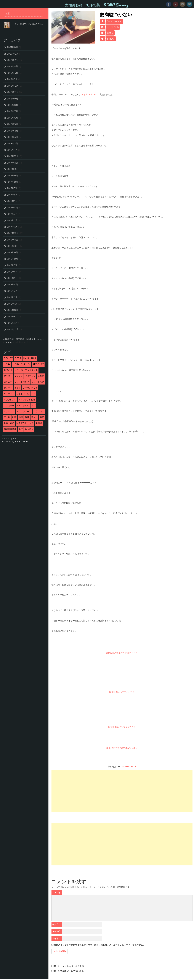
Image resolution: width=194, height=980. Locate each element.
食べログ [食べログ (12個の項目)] (29, 429)
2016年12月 (13, 233)
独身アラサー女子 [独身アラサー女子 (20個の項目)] (25, 423)
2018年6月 (12, 118)
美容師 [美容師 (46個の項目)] (39, 423)
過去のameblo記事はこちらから (122, 748)
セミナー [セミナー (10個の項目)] (8, 388)
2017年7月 (12, 188)
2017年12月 (13, 156)
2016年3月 (12, 291)
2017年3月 (12, 214)
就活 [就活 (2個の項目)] (27, 417)
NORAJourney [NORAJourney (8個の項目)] (22, 364)
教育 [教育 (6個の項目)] (6, 423)
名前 (55, 925)
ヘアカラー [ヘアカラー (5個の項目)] (9, 406)
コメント (56, 892)
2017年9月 (12, 176)
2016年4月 (12, 285)
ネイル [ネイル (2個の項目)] (18, 388)
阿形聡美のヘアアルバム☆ (122, 692)
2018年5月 (12, 124)
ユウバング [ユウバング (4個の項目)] (39, 411)
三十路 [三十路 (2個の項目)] (7, 417)
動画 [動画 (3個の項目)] (14, 417)
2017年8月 (12, 182)
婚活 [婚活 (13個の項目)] (21, 417)
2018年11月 (13, 92)
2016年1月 (12, 304)
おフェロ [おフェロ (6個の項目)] (19, 370)
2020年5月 (13, 54)
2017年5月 (12, 201)
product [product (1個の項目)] (38, 364)
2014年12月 (13, 329)
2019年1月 (12, 79)
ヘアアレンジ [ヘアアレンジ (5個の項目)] (10, 400)
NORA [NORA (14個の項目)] (7, 364)
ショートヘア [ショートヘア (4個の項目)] (38, 382)
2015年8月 (12, 310)
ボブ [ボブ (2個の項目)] (33, 406)
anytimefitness (90, 94)
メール (56, 931)
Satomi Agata (114, 21)
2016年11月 (13, 240)
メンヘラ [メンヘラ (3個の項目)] (21, 411)
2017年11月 (13, 163)
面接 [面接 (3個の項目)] (21, 429)
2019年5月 (12, 66)
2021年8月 (12, 47)
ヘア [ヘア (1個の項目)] (33, 394)
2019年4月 (12, 73)
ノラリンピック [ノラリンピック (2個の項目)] (30, 388)
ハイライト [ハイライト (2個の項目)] (9, 394)
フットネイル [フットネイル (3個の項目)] (23, 394)
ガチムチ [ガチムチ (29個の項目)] (8, 382)
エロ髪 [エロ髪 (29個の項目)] (41, 376)
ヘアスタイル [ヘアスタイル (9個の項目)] (23, 406)
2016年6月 (12, 272)
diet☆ (110, 33)
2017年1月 (12, 227)
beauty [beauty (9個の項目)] (8, 358)
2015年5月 (12, 317)
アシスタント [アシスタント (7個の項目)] (31, 370)
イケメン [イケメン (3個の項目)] (19, 376)
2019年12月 (13, 60)
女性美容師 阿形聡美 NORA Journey (97, 5)
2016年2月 (12, 297)
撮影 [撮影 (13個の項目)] (42, 417)
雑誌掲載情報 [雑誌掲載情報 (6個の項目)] (10, 429)
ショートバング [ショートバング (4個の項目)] (22, 382)
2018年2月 (12, 144)
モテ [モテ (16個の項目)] (29, 411)
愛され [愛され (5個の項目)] (34, 417)
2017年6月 (12, 195)
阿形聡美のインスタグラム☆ (122, 727)
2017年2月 (12, 220)
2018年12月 (13, 86)
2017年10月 (13, 169)
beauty (111, 39)
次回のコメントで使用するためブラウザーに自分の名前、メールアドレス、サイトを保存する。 (99, 945)
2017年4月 (12, 208)
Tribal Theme (21, 441)
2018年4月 (12, 131)
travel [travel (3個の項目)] (8, 370)
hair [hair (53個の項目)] (26, 358)
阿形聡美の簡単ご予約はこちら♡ (122, 653)
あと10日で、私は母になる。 (30, 24)
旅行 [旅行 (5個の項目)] (12, 423)
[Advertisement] (122, 791)
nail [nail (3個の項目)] (34, 358)
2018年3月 (12, 137)
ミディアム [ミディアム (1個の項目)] (9, 411)
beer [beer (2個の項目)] (18, 358)
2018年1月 (12, 150)
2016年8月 (12, 259)
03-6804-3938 (129, 767)
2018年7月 (12, 111)
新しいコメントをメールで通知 (69, 966)
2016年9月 (12, 252)
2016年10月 (13, 246)
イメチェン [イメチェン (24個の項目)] (30, 376)
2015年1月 (12, 323)
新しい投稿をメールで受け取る (69, 971)
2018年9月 (12, 99)
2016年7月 (12, 265)
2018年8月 (12, 105)
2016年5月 (12, 278)
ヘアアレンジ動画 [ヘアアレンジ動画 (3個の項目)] (27, 400)
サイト (55, 938)
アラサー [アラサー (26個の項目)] (8, 376)
